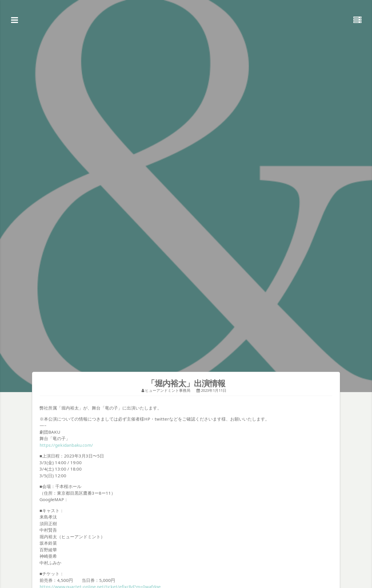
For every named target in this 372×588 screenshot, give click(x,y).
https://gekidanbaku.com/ (66, 445)
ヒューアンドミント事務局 (168, 390)
